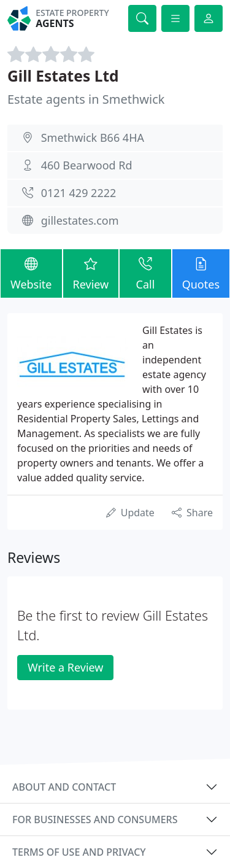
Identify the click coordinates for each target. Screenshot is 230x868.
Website (31, 273)
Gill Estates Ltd (63, 76)
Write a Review (65, 667)
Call (145, 273)
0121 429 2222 (79, 193)
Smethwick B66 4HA (93, 138)
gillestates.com (80, 220)
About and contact (64, 787)
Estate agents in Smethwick (86, 99)
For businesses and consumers (95, 820)
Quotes (201, 273)
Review (91, 273)
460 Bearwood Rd (87, 165)
